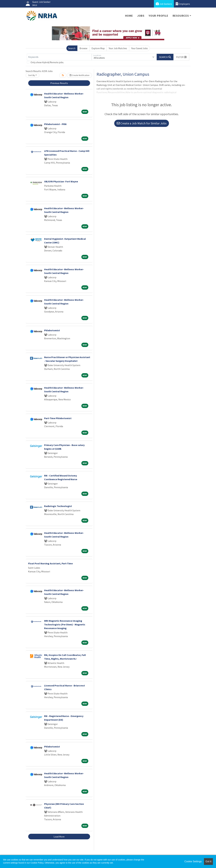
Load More (59, 837)
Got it (208, 861)
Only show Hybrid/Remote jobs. (47, 62)
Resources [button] (181, 16)
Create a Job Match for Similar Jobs (142, 123)
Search (72, 48)
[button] (181, 57)
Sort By (32, 75)
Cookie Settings (193, 861)
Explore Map (98, 48)
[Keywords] (59, 57)
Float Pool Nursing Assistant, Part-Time (50, 563)
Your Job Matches (118, 48)
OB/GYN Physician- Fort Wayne (61, 181)
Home (129, 16)
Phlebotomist (52, 330)
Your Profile (158, 16)
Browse (83, 48)
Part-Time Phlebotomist (58, 418)
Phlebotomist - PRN (55, 124)
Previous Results (59, 83)
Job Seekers (164, 4)
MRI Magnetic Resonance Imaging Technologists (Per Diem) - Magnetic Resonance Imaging (65, 624)
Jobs (141, 16)
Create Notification (80, 75)
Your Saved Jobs (139, 48)
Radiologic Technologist (58, 506)
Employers (183, 4)
